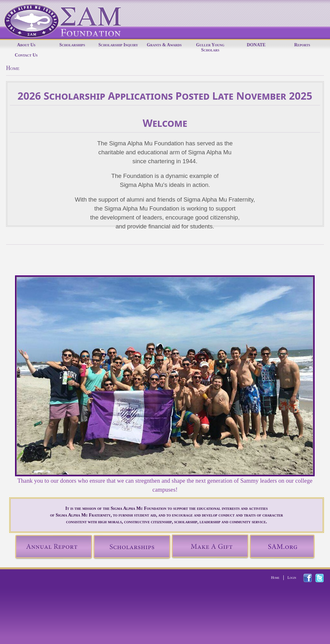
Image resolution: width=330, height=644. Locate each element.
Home (275, 578)
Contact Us (26, 55)
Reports (302, 45)
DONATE (256, 45)
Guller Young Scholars (210, 47)
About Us (26, 45)
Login (292, 578)
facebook (311, 578)
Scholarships (72, 45)
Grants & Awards (164, 45)
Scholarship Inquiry (118, 45)
